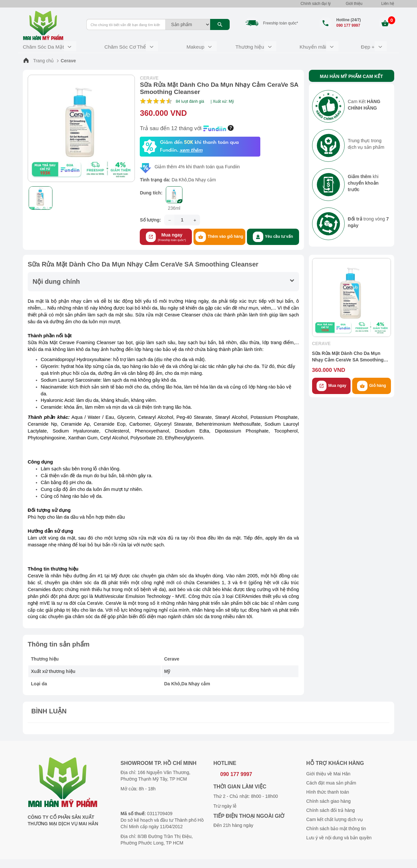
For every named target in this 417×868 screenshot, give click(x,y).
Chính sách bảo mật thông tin (336, 825)
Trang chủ (38, 59)
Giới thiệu (354, 4)
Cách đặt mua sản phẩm (331, 780)
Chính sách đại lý (316, 4)
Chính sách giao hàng (328, 798)
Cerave (68, 59)
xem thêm (191, 149)
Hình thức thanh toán (328, 789)
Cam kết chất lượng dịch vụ (335, 816)
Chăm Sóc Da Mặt (44, 46)
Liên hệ (388, 4)
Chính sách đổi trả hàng (331, 807)
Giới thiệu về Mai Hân (328, 770)
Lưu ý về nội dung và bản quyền (339, 834)
